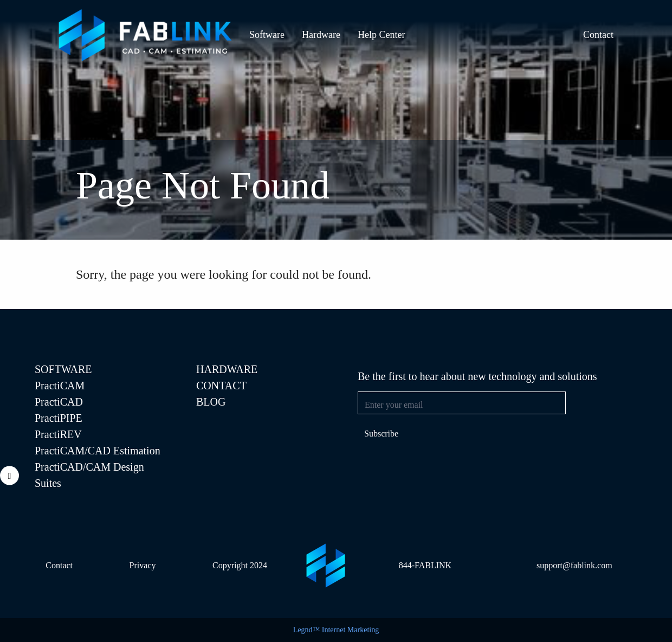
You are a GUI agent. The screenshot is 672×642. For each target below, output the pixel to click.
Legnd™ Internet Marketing (336, 630)
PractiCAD (59, 402)
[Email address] (462, 403)
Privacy (143, 565)
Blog (211, 402)
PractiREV (58, 434)
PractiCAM (60, 386)
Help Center (381, 35)
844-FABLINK (425, 565)
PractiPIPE (59, 418)
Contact (598, 35)
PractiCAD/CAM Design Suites (89, 475)
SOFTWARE (63, 369)
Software (267, 35)
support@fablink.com (574, 565)
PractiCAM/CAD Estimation (98, 451)
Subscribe (381, 434)
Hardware (321, 35)
